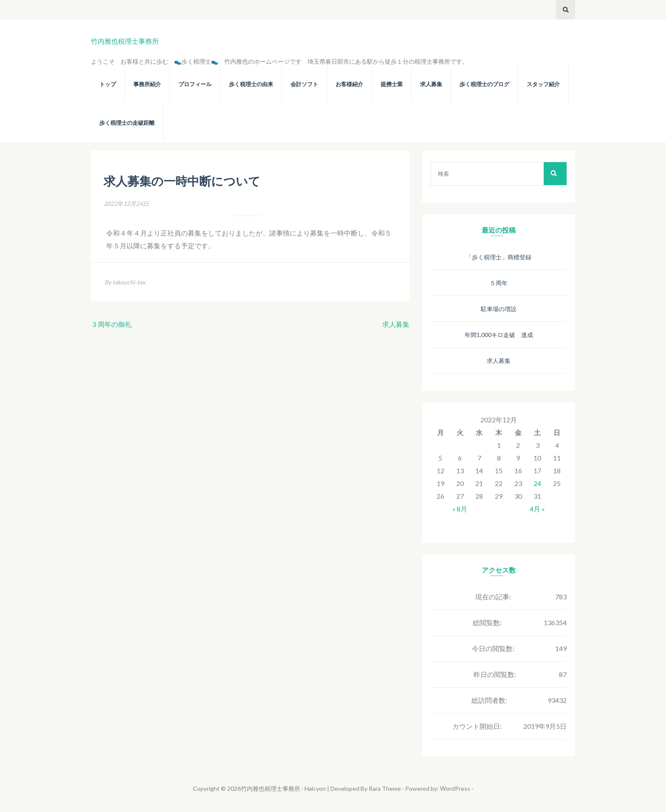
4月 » (537, 509)
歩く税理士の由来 (251, 84)
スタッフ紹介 (543, 84)
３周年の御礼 (111, 324)
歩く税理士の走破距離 (127, 123)
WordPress (455, 788)
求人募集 (431, 84)
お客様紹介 (349, 84)
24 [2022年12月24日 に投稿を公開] (537, 483)
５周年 (499, 283)
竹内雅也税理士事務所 (125, 41)
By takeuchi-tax (125, 282)
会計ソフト (304, 84)
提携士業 (392, 84)
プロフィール (195, 84)
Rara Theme (385, 788)
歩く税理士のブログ (484, 84)
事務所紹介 (147, 84)
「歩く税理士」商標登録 (499, 257)
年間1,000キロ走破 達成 (499, 335)
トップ (108, 84)
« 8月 (460, 509)
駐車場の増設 (499, 309)
